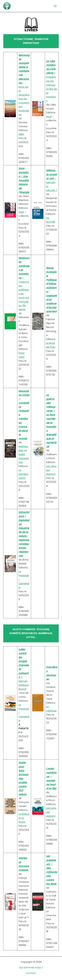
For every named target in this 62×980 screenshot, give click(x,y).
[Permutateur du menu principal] (55, 6)
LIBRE (21, 134)
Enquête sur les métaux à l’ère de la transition (52, 81)
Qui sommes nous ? (31, 968)
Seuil (49, 117)
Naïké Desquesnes (24, 458)
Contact (31, 973)
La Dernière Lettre (23, 474)
